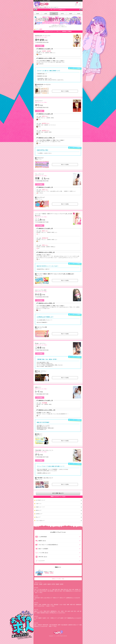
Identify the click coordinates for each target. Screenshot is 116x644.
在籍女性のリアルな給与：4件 (46, 228)
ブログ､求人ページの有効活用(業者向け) (47, 545)
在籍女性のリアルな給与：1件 (46, 49)
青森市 (40, 618)
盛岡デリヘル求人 (39, 611)
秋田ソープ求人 (53, 626)
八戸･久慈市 (60, 618)
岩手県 (53, 584)
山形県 (45, 584)
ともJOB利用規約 (41, 537)
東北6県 (36, 584)
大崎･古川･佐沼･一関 (59, 591)
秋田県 (62, 584)
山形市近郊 (37, 598)
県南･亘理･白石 (65, 590)
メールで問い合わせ (42, 553)
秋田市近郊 (45, 625)
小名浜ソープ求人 (50, 606)
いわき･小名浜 (63, 605)
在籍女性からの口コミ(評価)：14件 (47, 410)
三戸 (65, 618)
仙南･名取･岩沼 (56, 590)
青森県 (57, 584)
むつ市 (36, 618)
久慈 (72, 611)
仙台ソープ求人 (39, 593)
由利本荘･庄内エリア (73, 625)
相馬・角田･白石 (71, 605)
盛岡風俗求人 (54, 611)
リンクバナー (40, 561)
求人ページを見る (65, 91)
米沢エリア (62, 598)
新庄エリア (56, 598)
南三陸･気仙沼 (43, 591)
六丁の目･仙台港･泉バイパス (44, 590)
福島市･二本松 (38, 605)
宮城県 (41, 584)
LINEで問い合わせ (41, 557)
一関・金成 (67, 611)
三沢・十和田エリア (52, 618)
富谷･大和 (72, 590)
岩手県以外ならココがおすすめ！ (58, 613)
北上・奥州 (61, 611)
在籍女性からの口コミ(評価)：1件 (47, 138)
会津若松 (44, 605)
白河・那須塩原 (54, 605)
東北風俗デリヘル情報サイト (58, 572)
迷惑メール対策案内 (42, 549)
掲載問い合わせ (41, 541)
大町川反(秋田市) (53, 625)
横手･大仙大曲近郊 (63, 625)
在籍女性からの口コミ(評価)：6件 (47, 252)
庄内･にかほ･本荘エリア (46, 598)
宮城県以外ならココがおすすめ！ (74, 591)
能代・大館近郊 (38, 625)
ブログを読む (40, 46)
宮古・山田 (77, 611)
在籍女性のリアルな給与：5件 (46, 114)
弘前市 (44, 618)
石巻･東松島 (50, 591)
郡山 (49, 605)
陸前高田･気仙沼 (45, 613)
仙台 (35, 590)
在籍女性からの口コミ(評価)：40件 (47, 58)
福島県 (49, 584)
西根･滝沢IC (47, 611)
